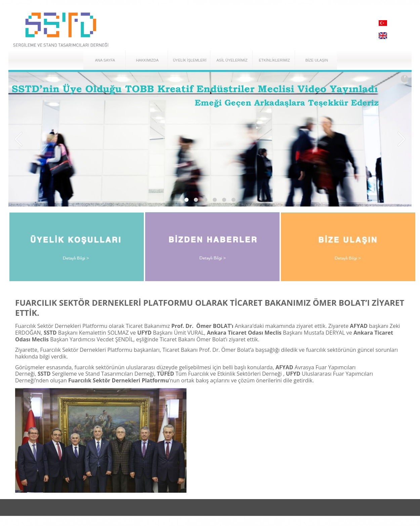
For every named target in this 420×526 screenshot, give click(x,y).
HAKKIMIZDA (147, 60)
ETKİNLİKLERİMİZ (274, 60)
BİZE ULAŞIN (317, 60)
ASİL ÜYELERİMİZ (232, 60)
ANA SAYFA (105, 60)
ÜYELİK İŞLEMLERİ (190, 60)
